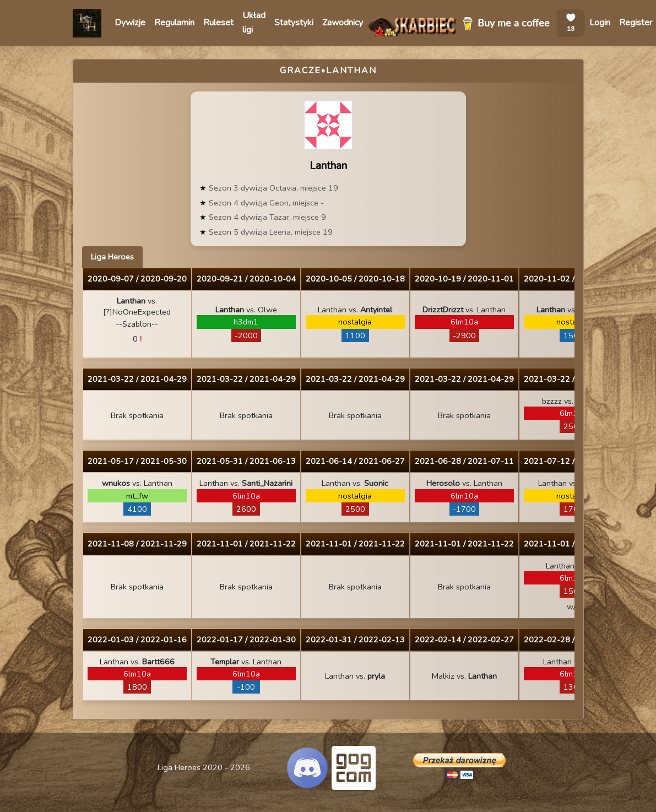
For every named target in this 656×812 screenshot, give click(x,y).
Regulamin (174, 23)
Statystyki (294, 23)
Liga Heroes (112, 257)
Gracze (300, 71)
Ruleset (218, 23)
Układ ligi (254, 23)
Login (600, 23)
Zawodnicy (343, 23)
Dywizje (130, 23)
